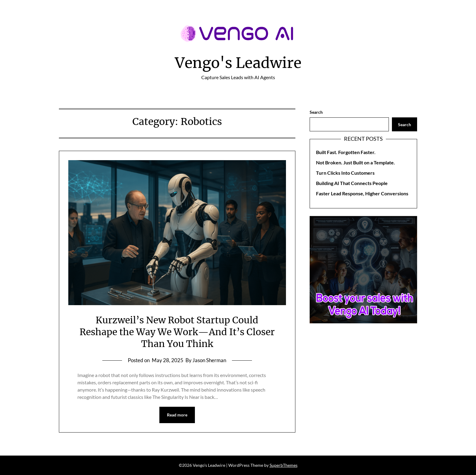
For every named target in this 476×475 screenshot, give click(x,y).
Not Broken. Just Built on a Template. (355, 162)
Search (316, 112)
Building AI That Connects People (352, 183)
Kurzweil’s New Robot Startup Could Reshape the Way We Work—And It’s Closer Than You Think (177, 332)
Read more (177, 415)
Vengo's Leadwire (238, 63)
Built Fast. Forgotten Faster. (346, 152)
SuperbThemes (284, 465)
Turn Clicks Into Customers (345, 173)
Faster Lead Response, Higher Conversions (362, 193)
